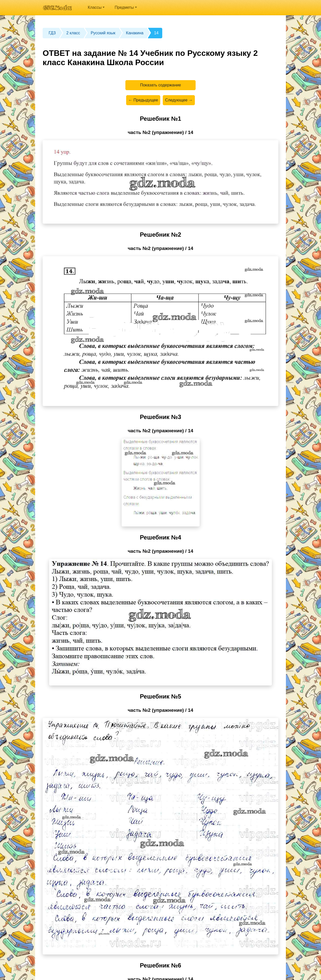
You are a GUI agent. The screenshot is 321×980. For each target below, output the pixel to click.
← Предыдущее (143, 100)
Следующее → (179, 100)
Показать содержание (161, 85)
